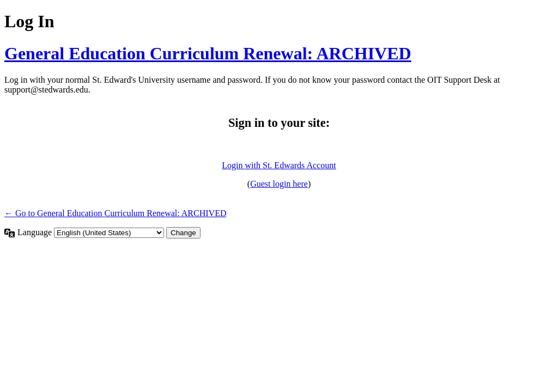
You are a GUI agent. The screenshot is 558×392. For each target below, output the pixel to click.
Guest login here (279, 184)
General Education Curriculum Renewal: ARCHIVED (208, 53)
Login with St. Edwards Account (279, 165)
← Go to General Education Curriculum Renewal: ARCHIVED (115, 213)
